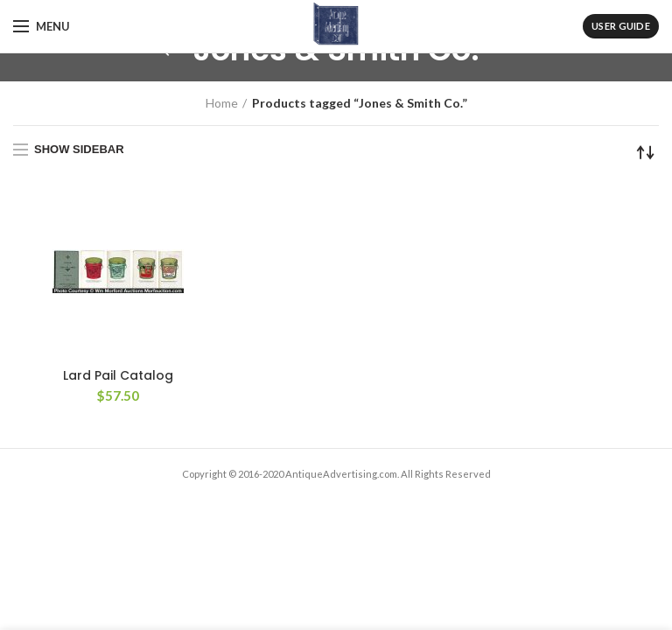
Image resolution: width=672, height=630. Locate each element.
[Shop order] (646, 152)
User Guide (621, 26)
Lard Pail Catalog (118, 375)
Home (222, 103)
